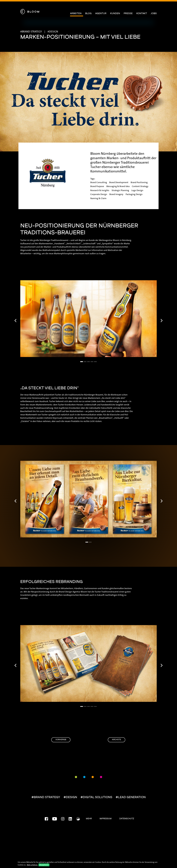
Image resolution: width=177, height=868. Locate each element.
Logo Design (137, 190)
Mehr (89, 819)
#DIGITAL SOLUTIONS (96, 798)
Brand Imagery (116, 194)
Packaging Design (134, 194)
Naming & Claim (98, 198)
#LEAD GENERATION (131, 798)
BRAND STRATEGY (32, 32)
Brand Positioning (139, 182)
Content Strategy (140, 186)
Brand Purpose (97, 186)
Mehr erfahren (32, 865)
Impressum (106, 819)
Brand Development (119, 182)
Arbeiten (76, 14)
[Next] (161, 321)
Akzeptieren (44, 865)
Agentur (101, 14)
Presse (128, 14)
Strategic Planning (120, 190)
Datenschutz (127, 819)
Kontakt (142, 14)
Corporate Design (99, 194)
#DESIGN (70, 798)
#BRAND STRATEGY (46, 798)
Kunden (115, 14)
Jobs (154, 14)
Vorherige (65, 740)
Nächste (113, 740)
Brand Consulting (99, 182)
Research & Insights (100, 190)
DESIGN (54, 32)
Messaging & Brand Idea (118, 186)
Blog (88, 14)
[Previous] (16, 321)
